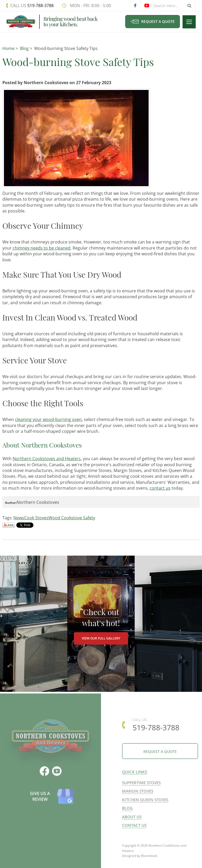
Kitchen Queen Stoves (145, 802)
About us (132, 819)
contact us (160, 488)
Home (8, 48)
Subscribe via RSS (9, 525)
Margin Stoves (138, 793)
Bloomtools (149, 860)
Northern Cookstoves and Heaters (47, 459)
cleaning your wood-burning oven (48, 419)
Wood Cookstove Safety (72, 518)
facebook (135, 6)
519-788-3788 (32, 6)
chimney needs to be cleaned (42, 248)
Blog (24, 48)
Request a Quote (153, 21)
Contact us (134, 828)
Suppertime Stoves (141, 785)
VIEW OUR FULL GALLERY (101, 639)
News (19, 518)
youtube (147, 6)
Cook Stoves (36, 518)
